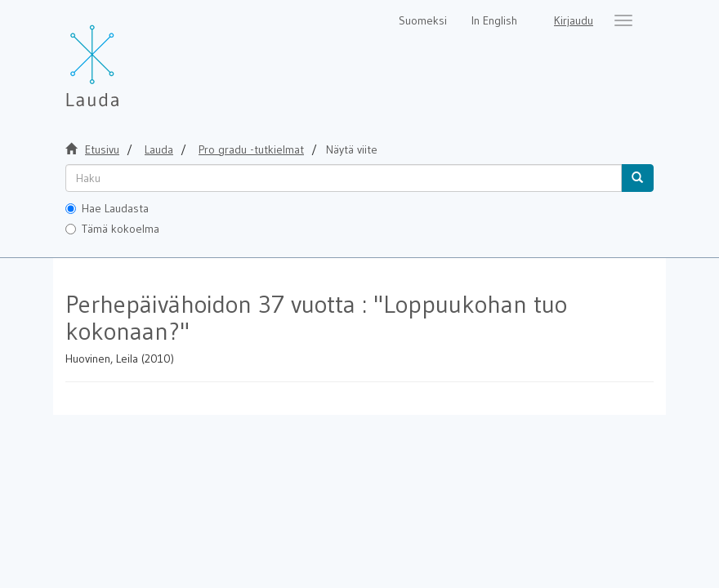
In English (494, 20)
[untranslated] (344, 178)
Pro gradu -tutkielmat (251, 149)
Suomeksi (423, 20)
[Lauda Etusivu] (127, 57)
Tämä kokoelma (112, 229)
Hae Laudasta (107, 208)
